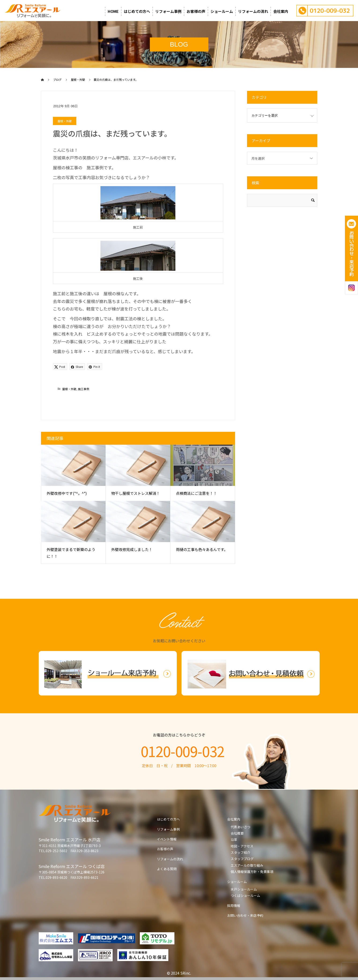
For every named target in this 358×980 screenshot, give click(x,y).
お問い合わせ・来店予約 (245, 915)
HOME (113, 11)
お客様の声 (196, 11)
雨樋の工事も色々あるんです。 (202, 549)
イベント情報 (167, 839)
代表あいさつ (240, 827)
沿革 (234, 839)
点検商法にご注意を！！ (196, 493)
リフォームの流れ (253, 11)
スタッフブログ (242, 859)
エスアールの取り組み (247, 865)
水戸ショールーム (244, 889)
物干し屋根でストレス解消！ (136, 493)
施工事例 (84, 389)
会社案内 (281, 11)
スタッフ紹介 (240, 852)
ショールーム (222, 11)
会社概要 (237, 833)
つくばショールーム (245, 895)
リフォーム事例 (168, 11)
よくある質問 (167, 869)
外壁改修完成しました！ (132, 549)
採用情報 (234, 906)
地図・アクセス (242, 846)
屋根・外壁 (65, 121)
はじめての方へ (137, 11)
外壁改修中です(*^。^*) (67, 493)
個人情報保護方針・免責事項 (252, 872)
